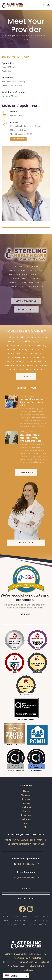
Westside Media (36, 958)
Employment (26, 819)
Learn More (26, 377)
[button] (16, 976)
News (26, 823)
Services (26, 799)
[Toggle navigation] (48, 5)
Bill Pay (26, 889)
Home (26, 791)
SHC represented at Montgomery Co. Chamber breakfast (31, 438)
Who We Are (26, 795)
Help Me (26, 811)
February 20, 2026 (27, 396)
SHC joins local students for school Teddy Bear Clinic (33, 402)
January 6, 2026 (27, 432)
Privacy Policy (9, 962)
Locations (26, 803)
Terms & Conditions (28, 962)
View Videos (26, 543)
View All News (26, 472)
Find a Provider (26, 807)
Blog (26, 827)
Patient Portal (26, 898)
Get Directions (18, 139)
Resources (26, 815)
